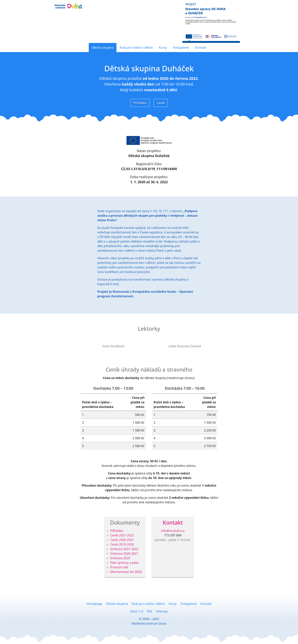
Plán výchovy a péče (124, 563)
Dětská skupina (103, 48)
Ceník (161, 103)
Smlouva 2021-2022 (124, 549)
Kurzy (163, 48)
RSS (150, 611)
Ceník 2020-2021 (122, 540)
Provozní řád (119, 567)
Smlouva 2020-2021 (124, 554)
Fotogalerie (181, 48)
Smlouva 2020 (120, 558)
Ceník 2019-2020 (122, 544)
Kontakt (201, 48)
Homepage (94, 604)
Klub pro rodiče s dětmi (136, 48)
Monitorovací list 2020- (126, 572)
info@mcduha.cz (173, 531)
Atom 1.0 (137, 611)
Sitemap (162, 611)
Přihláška (140, 103)
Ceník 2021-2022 (122, 535)
